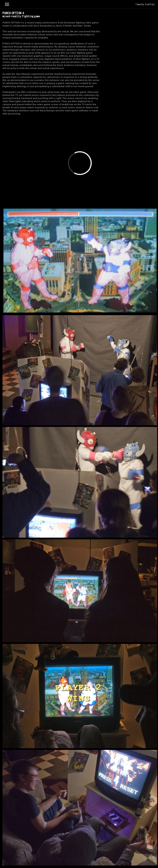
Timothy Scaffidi (145, 4)
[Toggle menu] (7, 4)
